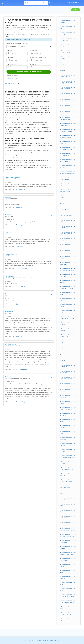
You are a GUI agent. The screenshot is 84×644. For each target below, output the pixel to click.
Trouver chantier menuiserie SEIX (68, 221)
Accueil (5, 9)
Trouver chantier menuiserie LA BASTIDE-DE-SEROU (68, 179)
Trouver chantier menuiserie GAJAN (68, 608)
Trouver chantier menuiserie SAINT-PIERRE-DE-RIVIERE (68, 245)
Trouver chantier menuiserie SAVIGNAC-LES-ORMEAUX (68, 481)
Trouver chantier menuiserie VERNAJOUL (68, 239)
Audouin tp (19, 225)
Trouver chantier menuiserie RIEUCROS (68, 324)
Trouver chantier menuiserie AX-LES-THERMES (68, 112)
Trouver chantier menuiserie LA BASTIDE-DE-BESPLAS (68, 469)
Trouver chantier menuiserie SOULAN (68, 620)
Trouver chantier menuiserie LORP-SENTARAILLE (68, 118)
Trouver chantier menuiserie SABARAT (68, 499)
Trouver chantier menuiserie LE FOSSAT (68, 185)
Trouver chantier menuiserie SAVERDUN (68, 46)
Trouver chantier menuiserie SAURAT (68, 348)
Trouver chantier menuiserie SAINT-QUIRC (68, 451)
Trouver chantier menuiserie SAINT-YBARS (68, 366)
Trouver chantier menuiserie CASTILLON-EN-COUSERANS (68, 529)
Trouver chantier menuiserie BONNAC (68, 227)
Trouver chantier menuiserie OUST (68, 432)
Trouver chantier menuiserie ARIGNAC (68, 281)
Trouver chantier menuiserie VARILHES (68, 70)
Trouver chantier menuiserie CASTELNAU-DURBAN (68, 487)
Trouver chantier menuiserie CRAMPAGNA (68, 372)
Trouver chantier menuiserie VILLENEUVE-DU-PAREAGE (68, 318)
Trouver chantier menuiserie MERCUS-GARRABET (68, 160)
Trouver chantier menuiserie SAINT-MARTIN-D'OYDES (68, 614)
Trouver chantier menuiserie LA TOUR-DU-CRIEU (68, 88)
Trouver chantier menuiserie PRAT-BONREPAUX (68, 191)
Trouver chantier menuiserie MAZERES (68, 58)
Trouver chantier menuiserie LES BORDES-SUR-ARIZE (68, 378)
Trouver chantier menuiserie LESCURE (68, 390)
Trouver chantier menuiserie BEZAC (68, 571)
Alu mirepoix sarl (21, 286)
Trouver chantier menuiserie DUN (68, 354)
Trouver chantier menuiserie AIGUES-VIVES (68, 438)
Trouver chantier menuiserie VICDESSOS (68, 396)
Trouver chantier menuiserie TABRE (68, 505)
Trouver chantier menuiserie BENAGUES (68, 414)
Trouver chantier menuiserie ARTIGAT (68, 420)
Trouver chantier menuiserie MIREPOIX (68, 64)
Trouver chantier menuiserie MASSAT (68, 257)
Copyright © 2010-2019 (28, 640)
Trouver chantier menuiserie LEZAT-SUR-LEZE (68, 94)
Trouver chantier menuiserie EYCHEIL (68, 402)
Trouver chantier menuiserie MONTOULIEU (68, 523)
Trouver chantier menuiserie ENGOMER (68, 565)
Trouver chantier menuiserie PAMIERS (68, 21)
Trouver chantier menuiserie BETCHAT (68, 475)
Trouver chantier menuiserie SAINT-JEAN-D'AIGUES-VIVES (68, 457)
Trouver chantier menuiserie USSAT (68, 584)
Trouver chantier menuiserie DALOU (68, 203)
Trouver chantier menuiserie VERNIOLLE (68, 100)
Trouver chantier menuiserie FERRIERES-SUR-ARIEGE (68, 215)
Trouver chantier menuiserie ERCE (68, 312)
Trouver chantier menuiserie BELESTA (68, 166)
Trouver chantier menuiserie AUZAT (68, 342)
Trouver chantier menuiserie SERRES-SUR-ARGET (68, 209)
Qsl (17, 304)
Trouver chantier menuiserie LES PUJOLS (68, 275)
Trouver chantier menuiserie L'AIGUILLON (68, 541)
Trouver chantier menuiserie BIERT (68, 590)
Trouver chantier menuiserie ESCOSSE (68, 463)
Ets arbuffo (19, 207)
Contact (57, 640)
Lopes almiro (20, 247)
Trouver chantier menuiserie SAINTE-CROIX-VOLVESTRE (68, 269)
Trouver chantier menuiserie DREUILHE (68, 547)
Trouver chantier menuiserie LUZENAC (68, 299)
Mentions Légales (48, 640)
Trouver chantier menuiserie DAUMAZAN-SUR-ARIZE (68, 233)
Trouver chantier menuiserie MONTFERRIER (68, 336)
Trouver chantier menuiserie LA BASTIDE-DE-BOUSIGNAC (68, 602)
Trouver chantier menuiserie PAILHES (68, 493)
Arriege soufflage (21, 402)
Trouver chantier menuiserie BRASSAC (68, 360)
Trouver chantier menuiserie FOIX (68, 28)
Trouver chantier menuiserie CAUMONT (68, 577)
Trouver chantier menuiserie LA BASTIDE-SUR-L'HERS (68, 287)
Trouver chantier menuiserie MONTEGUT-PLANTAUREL (68, 553)
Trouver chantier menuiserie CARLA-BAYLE (68, 263)
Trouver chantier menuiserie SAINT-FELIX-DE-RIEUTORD (68, 535)
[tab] (29, 178)
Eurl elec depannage (22, 369)
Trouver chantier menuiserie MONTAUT (68, 251)
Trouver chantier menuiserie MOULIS (68, 197)
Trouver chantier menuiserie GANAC (68, 293)
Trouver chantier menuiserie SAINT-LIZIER (68, 106)
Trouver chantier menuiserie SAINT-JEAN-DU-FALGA (68, 82)
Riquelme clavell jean (22, 269)
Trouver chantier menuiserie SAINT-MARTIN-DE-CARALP (68, 596)
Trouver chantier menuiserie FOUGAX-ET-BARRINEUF (68, 408)
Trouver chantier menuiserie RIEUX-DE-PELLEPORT (68, 136)
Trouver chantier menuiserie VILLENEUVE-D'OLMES (68, 130)
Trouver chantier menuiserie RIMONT (68, 305)
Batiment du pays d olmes (23, 189)
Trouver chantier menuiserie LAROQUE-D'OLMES (68, 76)
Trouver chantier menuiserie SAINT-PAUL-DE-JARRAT (68, 148)
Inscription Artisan (73, 3)
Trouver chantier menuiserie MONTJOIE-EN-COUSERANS (68, 173)
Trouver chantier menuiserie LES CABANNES (68, 559)
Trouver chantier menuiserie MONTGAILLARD (68, 124)
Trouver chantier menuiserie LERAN (68, 384)
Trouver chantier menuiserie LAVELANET (68, 34)
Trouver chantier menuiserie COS (68, 511)
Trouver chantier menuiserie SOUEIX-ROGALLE (68, 517)
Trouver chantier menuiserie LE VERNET (68, 330)
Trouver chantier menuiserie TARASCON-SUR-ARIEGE (68, 52)
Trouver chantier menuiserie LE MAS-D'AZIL (68, 142)
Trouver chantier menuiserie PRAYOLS (68, 445)
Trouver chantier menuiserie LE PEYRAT (68, 426)
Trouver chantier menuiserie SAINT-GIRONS (68, 40)
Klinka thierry (20, 336)
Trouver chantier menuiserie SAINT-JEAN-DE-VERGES (68, 154)
